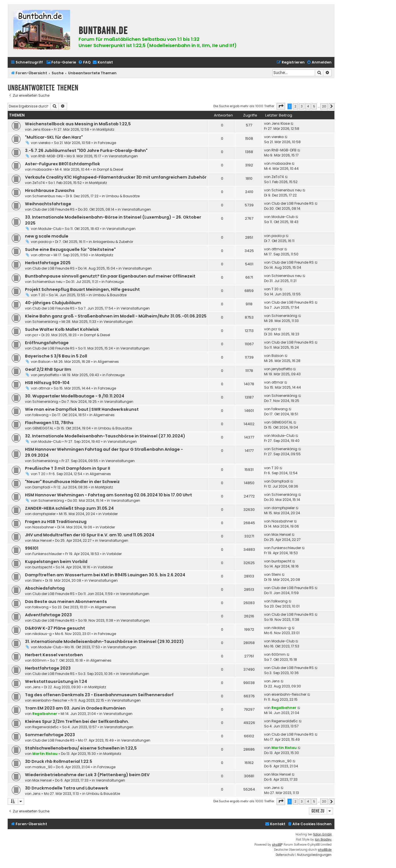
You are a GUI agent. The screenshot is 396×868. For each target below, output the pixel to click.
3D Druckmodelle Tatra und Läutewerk (67, 788)
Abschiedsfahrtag (45, 588)
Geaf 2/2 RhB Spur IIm (48, 369)
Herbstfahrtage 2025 (48, 263)
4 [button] (308, 106)
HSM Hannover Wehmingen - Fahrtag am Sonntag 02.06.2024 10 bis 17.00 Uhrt (109, 495)
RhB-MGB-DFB (51, 156)
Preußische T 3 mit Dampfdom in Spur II (68, 468)
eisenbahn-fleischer (50, 700)
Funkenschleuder (47, 554)
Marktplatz (105, 129)
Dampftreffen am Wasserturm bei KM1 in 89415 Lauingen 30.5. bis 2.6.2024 (105, 575)
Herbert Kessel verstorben (54, 655)
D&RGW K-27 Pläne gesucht (55, 628)
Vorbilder (110, 514)
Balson (44, 362)
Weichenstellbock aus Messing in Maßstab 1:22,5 (78, 124)
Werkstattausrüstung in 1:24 (56, 681)
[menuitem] (61, 63)
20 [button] (324, 106)
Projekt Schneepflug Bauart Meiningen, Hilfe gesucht (82, 289)
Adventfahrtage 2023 (48, 615)
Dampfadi (41, 487)
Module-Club (50, 229)
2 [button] (295, 106)
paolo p (45, 242)
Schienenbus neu (47, 196)
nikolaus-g (42, 634)
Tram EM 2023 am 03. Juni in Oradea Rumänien (75, 708)
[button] (281, 106)
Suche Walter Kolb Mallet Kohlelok (62, 329)
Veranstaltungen (123, 156)
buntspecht (42, 567)
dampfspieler (44, 514)
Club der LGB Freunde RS (53, 209)
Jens (36, 687)
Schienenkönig (45, 322)
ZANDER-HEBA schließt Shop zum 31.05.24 (69, 508)
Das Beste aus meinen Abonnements (66, 602)
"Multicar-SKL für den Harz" (54, 137)
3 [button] (302, 106)
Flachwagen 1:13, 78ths (49, 423)
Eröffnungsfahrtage (47, 343)
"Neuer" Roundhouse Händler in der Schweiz (72, 482)
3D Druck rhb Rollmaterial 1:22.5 (59, 761)
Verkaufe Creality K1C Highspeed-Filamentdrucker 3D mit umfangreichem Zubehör (116, 177)
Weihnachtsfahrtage (48, 204)
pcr (35, 335)
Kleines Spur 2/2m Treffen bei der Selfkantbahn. (77, 721)
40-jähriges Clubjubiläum (53, 303)
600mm (39, 660)
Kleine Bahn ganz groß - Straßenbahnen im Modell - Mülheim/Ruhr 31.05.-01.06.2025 (116, 316)
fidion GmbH (322, 834)
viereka (44, 143)
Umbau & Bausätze (123, 196)
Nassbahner (43, 527)
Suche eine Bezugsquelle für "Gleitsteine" (70, 249)
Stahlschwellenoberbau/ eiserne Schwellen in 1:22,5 (81, 748)
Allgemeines (108, 362)
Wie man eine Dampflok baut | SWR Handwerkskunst (82, 409)
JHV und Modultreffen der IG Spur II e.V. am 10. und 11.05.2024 (90, 535)
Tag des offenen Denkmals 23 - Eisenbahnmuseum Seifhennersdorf (99, 695)
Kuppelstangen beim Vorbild (56, 562)
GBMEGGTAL (43, 428)
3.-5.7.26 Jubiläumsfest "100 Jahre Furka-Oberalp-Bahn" (86, 151)
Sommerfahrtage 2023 (50, 735)
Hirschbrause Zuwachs (50, 190)
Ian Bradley (323, 840)
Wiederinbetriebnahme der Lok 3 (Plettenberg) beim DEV (87, 775)
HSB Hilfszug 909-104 (47, 383)
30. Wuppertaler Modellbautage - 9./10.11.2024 (75, 396)
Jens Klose (41, 129)
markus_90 (42, 767)
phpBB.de (325, 850)
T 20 (42, 295)
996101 (32, 548)
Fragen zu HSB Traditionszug (56, 522)
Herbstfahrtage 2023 (48, 668)
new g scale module (47, 236)
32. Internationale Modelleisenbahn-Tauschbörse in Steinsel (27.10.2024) (105, 436)
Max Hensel (42, 540)
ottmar (44, 255)
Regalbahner (45, 714)
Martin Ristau (45, 754)
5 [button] (314, 106)
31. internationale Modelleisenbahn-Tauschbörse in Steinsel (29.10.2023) (104, 642)
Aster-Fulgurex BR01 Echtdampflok (63, 164)
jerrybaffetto (49, 375)
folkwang (40, 415)
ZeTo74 (39, 183)
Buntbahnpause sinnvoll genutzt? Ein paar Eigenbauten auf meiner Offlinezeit (110, 276)
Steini (37, 580)
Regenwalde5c (46, 727)
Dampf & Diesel (110, 169)
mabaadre (42, 169)
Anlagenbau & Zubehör (113, 242)
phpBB (277, 845)
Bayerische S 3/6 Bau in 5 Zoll (56, 356)
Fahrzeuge (107, 143)
